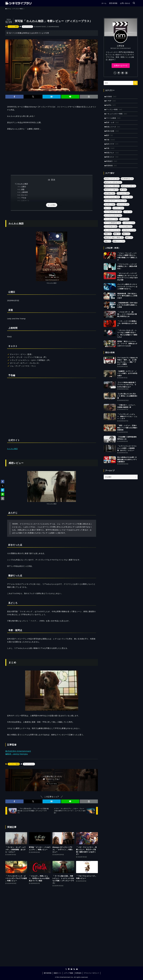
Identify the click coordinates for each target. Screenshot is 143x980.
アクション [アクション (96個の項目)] (123, 199)
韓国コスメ (113, 162)
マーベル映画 (114, 120)
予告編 (24, 198)
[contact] (126, 73)
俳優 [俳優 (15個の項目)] (108, 239)
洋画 (111, 143)
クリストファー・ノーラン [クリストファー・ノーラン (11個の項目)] (115, 206)
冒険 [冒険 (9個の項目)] (117, 239)
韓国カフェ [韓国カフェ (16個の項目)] (119, 247)
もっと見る (52, 205)
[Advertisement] (52, 153)
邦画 (111, 152)
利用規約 (78, 973)
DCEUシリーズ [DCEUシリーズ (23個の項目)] (112, 184)
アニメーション (27, 27)
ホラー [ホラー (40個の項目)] (124, 225)
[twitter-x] (115, 73)
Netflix (111, 106)
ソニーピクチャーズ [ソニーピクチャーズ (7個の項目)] (113, 217)
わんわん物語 (23, 184)
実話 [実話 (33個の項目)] (126, 239)
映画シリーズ (114, 129)
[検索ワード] (121, 83)
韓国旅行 (112, 166)
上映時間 (25, 192)
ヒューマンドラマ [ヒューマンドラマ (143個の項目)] (113, 221)
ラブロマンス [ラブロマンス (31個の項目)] (129, 236)
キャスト (25, 195)
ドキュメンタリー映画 (117, 115)
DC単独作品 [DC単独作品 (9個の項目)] (127, 184)
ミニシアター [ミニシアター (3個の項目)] (111, 232)
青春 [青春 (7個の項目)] (108, 247)
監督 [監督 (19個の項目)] (129, 243)
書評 (110, 138)
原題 (23, 189)
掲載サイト (58, 973)
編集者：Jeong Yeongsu (17, 754)
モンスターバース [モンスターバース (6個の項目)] (112, 236)
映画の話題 (113, 134)
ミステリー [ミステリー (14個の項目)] (129, 228)
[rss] (74, 969)
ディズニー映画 (13, 27)
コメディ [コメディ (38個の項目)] (110, 210)
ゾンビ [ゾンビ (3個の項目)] (128, 217)
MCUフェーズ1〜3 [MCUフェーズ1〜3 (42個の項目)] (113, 188)
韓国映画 (112, 171)
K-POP (111, 101)
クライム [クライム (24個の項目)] (127, 203)
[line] (119, 73)
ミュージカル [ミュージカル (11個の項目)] (126, 232)
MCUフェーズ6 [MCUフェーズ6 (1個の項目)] (111, 195)
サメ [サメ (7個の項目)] (108, 214)
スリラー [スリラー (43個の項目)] (118, 214)
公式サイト (25, 201)
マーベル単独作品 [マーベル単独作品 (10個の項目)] (113, 228)
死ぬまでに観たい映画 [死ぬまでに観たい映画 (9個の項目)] (114, 243)
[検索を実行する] (135, 83)
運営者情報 (48, 973)
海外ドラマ (113, 148)
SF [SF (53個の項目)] (123, 195)
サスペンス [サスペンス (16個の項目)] (123, 210)
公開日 (24, 187)
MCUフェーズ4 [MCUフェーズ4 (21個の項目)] (112, 191)
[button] (14, 97)
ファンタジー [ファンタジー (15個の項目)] (111, 225)
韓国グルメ (113, 157)
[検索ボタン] (134, 3)
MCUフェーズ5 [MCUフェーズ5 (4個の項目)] (128, 191)
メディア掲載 (68, 973)
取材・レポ (113, 125)
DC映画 (112, 97)
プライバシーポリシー (91, 973)
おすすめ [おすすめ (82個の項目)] (110, 199)
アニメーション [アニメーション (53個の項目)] (112, 203)
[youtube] (123, 73)
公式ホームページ (121, 66)
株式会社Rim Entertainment (18, 751)
